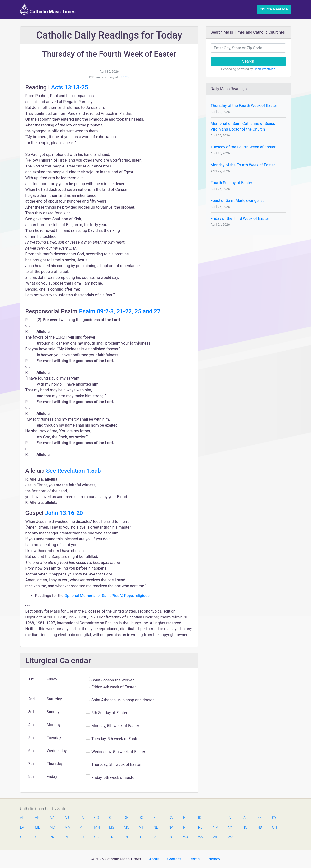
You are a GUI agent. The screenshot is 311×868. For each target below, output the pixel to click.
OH (275, 828)
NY (230, 828)
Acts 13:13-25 (70, 87)
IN (229, 818)
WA (186, 837)
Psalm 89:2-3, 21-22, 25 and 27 (120, 311)
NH (186, 828)
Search (248, 61)
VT (155, 837)
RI (66, 837)
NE (156, 828)
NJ (200, 828)
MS (111, 828)
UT (141, 837)
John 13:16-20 (64, 513)
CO (96, 818)
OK (23, 837)
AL (22, 818)
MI (81, 828)
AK (37, 818)
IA (244, 818)
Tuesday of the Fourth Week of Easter (243, 147)
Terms (194, 859)
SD (96, 837)
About (154, 859)
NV (171, 828)
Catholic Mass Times (48, 9)
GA (171, 818)
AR (67, 818)
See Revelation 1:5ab (74, 471)
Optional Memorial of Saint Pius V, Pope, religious (107, 596)
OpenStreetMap (265, 69)
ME (37, 828)
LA (22, 828)
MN (97, 828)
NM (215, 828)
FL (155, 818)
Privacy (214, 859)
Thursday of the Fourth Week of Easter (244, 106)
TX (126, 837)
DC (141, 818)
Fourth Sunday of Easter (232, 183)
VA (170, 837)
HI (185, 818)
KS (260, 818)
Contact (174, 859)
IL (214, 818)
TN (111, 837)
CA (82, 818)
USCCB (124, 77)
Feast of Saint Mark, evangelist (237, 201)
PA (52, 837)
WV (201, 837)
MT (141, 828)
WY (230, 837)
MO (126, 828)
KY (274, 818)
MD (52, 828)
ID (200, 818)
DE (126, 818)
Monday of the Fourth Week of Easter (243, 165)
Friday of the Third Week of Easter (240, 218)
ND (260, 828)
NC (245, 828)
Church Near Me (274, 9)
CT (111, 818)
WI (215, 837)
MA (67, 828)
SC (82, 837)
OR (37, 837)
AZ (52, 818)
